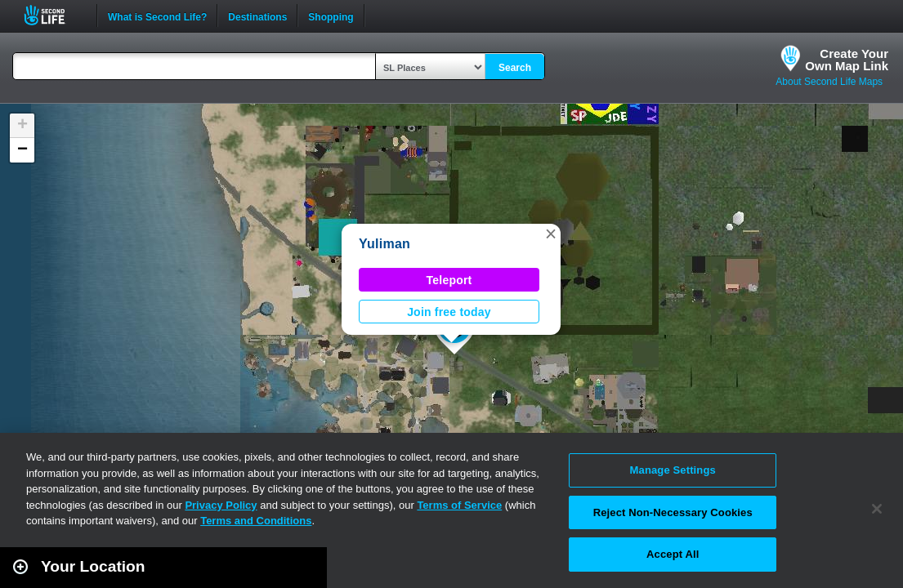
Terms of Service (459, 505)
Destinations (257, 16)
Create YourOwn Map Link (847, 60)
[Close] (877, 509)
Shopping (331, 16)
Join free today (449, 312)
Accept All (673, 554)
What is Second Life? (157, 16)
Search (515, 68)
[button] (551, 234)
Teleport (449, 280)
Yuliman (384, 244)
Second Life (54, 15)
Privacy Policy (221, 505)
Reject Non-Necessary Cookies (673, 512)
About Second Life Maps (829, 82)
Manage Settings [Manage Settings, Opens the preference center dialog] (673, 470)
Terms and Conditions (256, 521)
